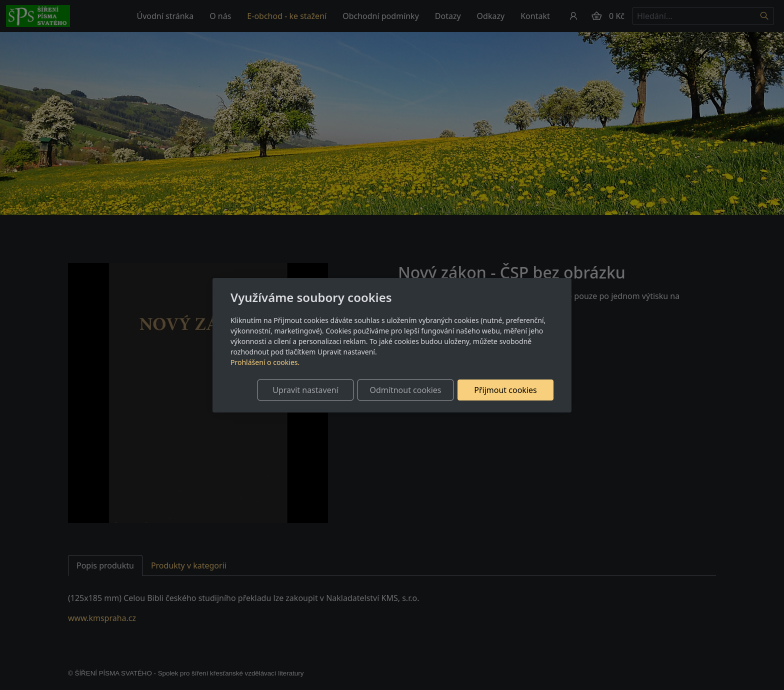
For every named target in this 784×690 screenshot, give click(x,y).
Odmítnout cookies (406, 390)
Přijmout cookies (505, 390)
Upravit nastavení (305, 390)
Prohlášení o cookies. (265, 362)
